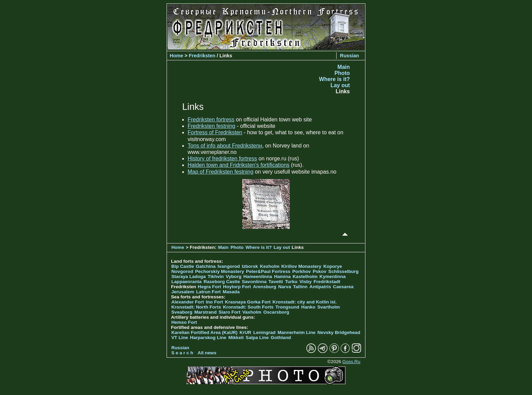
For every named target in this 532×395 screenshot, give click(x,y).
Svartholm (328, 307)
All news (207, 353)
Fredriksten (202, 56)
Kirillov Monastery (301, 266)
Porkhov (302, 271)
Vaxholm (252, 312)
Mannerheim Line (297, 332)
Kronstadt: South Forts (248, 307)
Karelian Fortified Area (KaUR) (204, 332)
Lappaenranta (186, 282)
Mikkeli (236, 338)
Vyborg (233, 276)
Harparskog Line (208, 338)
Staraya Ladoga (188, 276)
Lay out (340, 85)
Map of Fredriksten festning (221, 172)
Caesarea (343, 287)
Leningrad (264, 332)
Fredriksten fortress (211, 120)
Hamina (282, 276)
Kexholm (270, 266)
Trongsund (287, 307)
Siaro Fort (229, 312)
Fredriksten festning (212, 126)
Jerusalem (183, 292)
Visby (305, 282)
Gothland (281, 338)
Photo (342, 73)
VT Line (180, 338)
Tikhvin (216, 276)
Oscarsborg (276, 312)
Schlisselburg (344, 271)
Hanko (308, 307)
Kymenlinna (333, 276)
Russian (349, 56)
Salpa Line (257, 338)
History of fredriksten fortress (222, 159)
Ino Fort (215, 302)
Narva (285, 287)
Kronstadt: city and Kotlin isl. (305, 302)
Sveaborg (182, 312)
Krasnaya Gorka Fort (248, 302)
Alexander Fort (188, 302)
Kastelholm (305, 276)
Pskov (320, 271)
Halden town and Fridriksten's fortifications (239, 165)
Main (344, 67)
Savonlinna (254, 282)
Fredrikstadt (327, 282)
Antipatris (320, 287)
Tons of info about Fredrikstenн (225, 146)
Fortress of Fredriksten (215, 132)
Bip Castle (183, 266)
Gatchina (206, 266)
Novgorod (182, 271)
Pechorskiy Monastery (220, 271)
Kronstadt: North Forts (197, 307)
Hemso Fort (184, 322)
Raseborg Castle (222, 282)
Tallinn (300, 287)
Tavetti (276, 282)
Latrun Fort (208, 292)
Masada (231, 292)
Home (176, 56)
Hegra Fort (210, 287)
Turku (291, 282)
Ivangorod (229, 266)
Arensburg (264, 287)
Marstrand (206, 312)
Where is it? (334, 79)
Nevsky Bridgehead (339, 332)
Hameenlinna (258, 276)
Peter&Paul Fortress (268, 271)
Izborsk (250, 266)
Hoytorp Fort (237, 287)
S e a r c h (182, 353)
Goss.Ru (351, 362)
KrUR (245, 332)
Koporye (333, 266)
